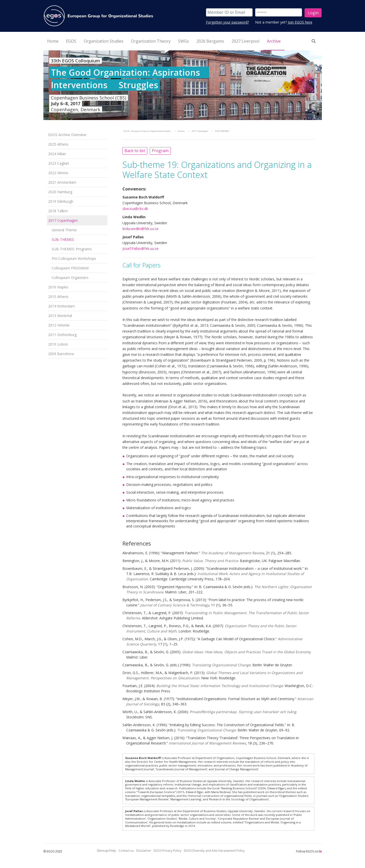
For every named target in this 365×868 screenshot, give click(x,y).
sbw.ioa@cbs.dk (135, 209)
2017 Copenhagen (63, 220)
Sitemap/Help (106, 851)
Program (160, 151)
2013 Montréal (60, 316)
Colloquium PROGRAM (70, 268)
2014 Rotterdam (61, 306)
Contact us (126, 851)
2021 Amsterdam (62, 182)
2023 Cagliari (59, 163)
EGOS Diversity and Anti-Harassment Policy (214, 851)
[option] (183, 85)
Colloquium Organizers (70, 278)
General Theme (64, 230)
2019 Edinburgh (61, 201)
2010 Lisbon (58, 344)
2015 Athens (58, 297)
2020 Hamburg (60, 192)
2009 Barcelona (61, 354)
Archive (181, 131)
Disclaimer (144, 851)
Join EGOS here (300, 22)
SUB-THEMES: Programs (72, 249)
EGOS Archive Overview (67, 135)
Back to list (135, 151)
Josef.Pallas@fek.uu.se (140, 248)
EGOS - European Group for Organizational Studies (147, 131)
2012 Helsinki (59, 325)
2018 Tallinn (58, 211)
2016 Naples (58, 287)
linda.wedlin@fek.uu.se (140, 229)
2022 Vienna (58, 173)
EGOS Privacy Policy (168, 851)
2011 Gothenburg (62, 335)
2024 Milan (57, 154)
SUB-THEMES (63, 239)
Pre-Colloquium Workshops (74, 258)
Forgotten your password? (227, 22)
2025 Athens (58, 144)
